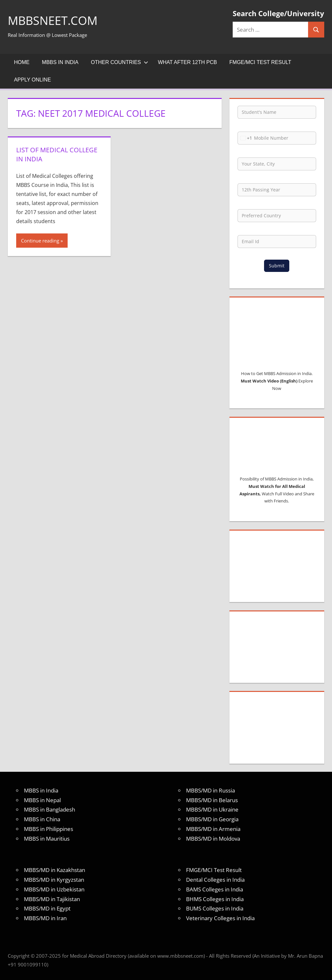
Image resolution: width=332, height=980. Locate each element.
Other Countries (120, 62)
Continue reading (40, 241)
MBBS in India (60, 62)
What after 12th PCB (188, 62)
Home (22, 62)
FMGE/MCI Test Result (260, 62)
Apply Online (32, 80)
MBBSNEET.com (53, 21)
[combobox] (245, 138)
